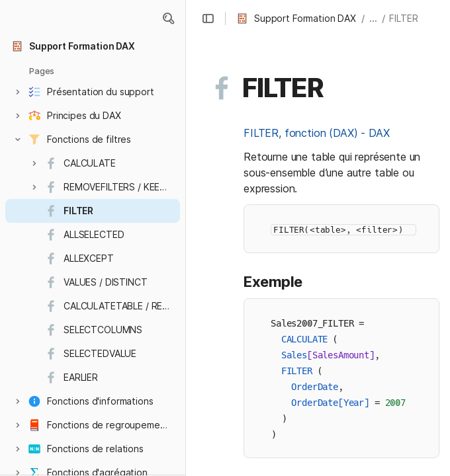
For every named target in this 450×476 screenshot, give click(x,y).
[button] (168, 19)
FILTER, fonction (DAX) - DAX (317, 133)
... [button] (373, 18)
